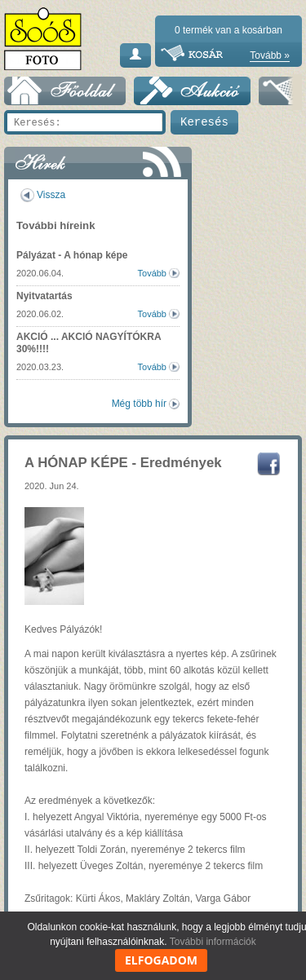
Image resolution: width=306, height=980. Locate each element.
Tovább (152, 273)
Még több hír (139, 404)
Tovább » (270, 55)
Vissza (51, 195)
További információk (213, 942)
